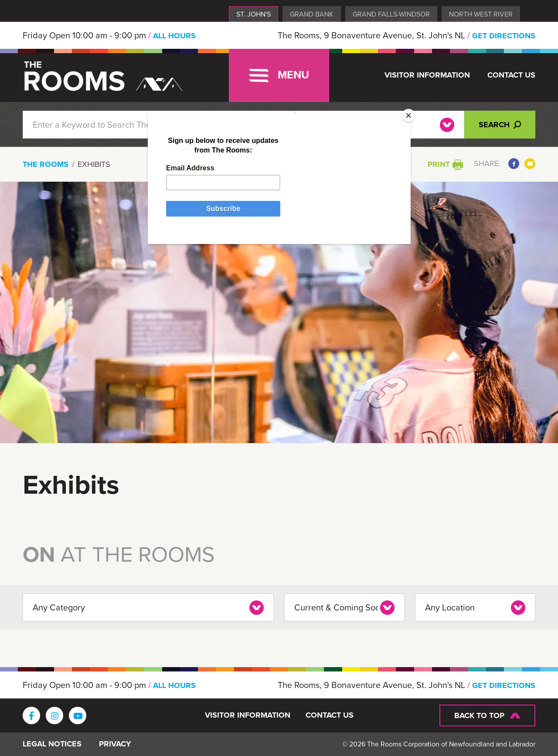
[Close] (408, 115)
